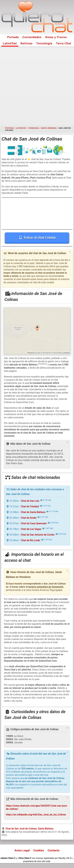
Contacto (54, 850)
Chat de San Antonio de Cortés (38, 535)
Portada (13, 37)
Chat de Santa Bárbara (33, 512)
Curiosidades (32, 37)
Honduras (34, 128)
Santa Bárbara (49, 128)
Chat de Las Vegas (31, 529)
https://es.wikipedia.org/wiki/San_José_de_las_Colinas (36, 815)
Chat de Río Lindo (31, 540)
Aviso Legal (22, 850)
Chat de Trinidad (30, 506)
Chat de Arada (29, 518)
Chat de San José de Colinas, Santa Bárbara (29, 829)
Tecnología (44, 43)
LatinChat (10, 43)
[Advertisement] (37, 86)
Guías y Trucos (56, 37)
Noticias (27, 43)
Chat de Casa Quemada (34, 523)
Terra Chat (64, 43)
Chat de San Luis (30, 501)
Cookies (39, 850)
